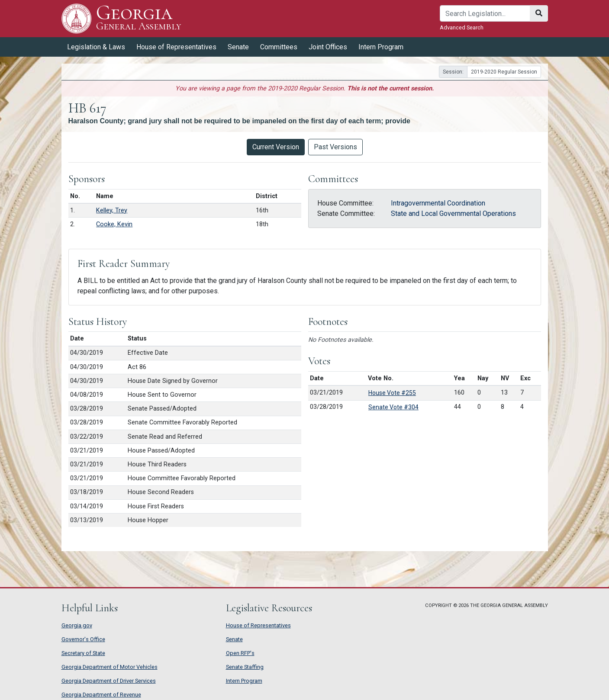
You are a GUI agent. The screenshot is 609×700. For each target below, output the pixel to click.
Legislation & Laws (96, 47)
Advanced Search (462, 27)
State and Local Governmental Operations (453, 214)
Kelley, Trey (112, 210)
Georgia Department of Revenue (101, 695)
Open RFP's (240, 653)
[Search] (485, 13)
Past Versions (335, 147)
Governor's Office (83, 639)
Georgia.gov (77, 625)
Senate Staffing (245, 667)
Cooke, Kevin (114, 224)
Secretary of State (83, 653)
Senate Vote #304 (393, 407)
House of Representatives (176, 47)
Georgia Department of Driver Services (109, 681)
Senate (238, 47)
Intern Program (381, 47)
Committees (279, 47)
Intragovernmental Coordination (438, 203)
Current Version (276, 147)
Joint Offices (328, 47)
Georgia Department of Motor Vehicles (110, 667)
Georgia (139, 18)
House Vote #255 (392, 393)
